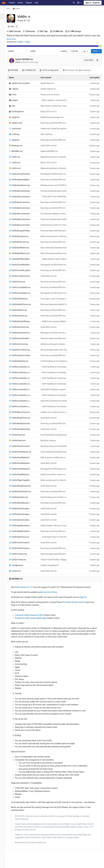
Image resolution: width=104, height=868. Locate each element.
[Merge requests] (3, 35)
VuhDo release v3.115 (26, 587)
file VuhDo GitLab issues (75, 602)
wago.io (85, 597)
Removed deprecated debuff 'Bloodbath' (55, 304)
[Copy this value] (97, 60)
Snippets (29, 3)
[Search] (74, 3)
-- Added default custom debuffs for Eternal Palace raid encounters (55, 259)
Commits (16, 31)
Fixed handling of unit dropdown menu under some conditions (55, 361)
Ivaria (20, 62)
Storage (76, 31)
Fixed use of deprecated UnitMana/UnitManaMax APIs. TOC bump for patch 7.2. (55, 219)
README (15, 70)
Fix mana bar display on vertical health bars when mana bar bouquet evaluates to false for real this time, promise (55, 214)
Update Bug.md (49, 83)
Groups (20, 3)
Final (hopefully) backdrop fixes (55, 435)
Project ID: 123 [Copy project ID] (26, 21)
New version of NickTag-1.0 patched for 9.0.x (55, 106)
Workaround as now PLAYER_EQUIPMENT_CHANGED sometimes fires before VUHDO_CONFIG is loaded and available (55, 185)
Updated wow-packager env (54, 117)
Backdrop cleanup (50, 440)
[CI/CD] (3, 41)
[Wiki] (3, 65)
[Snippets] (3, 71)
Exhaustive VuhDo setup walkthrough (33, 618)
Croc (11, 9)
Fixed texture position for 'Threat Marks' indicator (55, 225)
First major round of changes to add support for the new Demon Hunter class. (55, 299)
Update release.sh (50, 89)
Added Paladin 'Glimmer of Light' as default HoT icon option (55, 526)
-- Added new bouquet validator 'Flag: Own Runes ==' (55, 321)
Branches (31, 31)
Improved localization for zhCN (55, 401)
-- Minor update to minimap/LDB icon (55, 100)
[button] (3, 865)
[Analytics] (3, 59)
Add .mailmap (48, 134)
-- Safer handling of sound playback (55, 367)
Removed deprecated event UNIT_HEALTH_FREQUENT (55, 350)
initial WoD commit (50, 146)
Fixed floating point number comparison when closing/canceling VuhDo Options (55, 497)
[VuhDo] (3, 9)
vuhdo (35, 51)
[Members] (3, 77)
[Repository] (3, 23)
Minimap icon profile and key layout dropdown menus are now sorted (55, 333)
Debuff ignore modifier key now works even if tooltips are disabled (55, 457)
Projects (12, 3)
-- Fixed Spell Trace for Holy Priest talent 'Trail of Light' (55, 537)
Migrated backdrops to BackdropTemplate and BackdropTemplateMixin (55, 157)
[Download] (86, 51)
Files (59, 31)
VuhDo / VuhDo (26, 42)
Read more (13, 39)
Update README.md (26, 59)
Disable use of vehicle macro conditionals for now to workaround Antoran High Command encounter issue (55, 412)
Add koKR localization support (55, 389)
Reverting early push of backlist (55, 446)
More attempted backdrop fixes (55, 248)
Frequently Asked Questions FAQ (31, 615)
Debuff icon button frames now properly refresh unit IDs (55, 475)
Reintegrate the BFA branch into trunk (55, 174)
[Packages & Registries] (3, 53)
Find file (75, 51)
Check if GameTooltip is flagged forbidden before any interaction (55, 560)
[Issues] (3, 29)
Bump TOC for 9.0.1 (50, 112)
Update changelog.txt (51, 565)
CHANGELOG (31, 70)
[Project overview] (4, 17)
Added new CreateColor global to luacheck (55, 129)
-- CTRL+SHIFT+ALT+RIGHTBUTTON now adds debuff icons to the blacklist (55, 197)
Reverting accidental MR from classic (55, 123)
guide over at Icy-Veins (50, 592)
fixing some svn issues (52, 95)
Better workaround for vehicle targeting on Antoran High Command (55, 236)
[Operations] (3, 47)
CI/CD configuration (52, 70)
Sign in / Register (93, 3)
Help (36, 3)
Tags (45, 31)
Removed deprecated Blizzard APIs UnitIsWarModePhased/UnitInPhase (55, 231)
